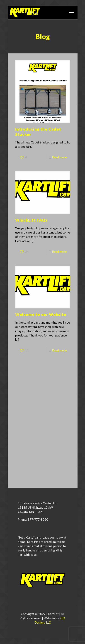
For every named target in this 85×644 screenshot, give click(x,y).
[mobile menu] (71, 12)
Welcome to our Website (41, 314)
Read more (59, 157)
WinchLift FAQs (31, 220)
